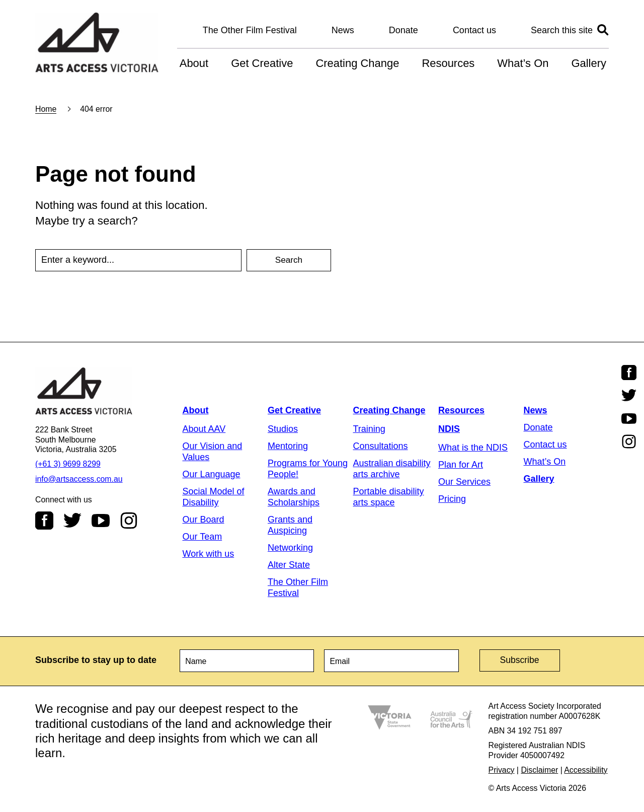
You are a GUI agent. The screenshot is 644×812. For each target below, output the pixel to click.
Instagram (129, 521)
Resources (448, 63)
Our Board (204, 520)
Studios (283, 429)
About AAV (204, 429)
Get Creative (262, 63)
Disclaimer (539, 768)
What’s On (523, 63)
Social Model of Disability (214, 497)
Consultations (381, 446)
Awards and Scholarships (294, 497)
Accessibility (586, 768)
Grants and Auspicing (290, 525)
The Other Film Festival (250, 30)
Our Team (203, 537)
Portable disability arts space (389, 497)
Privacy (502, 768)
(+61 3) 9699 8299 (68, 464)
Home (46, 109)
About (194, 63)
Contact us (474, 30)
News (343, 30)
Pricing (452, 499)
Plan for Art (461, 465)
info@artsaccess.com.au (79, 479)
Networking (290, 548)
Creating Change (357, 63)
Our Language (212, 474)
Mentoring (288, 446)
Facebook (44, 521)
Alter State (289, 565)
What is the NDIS (473, 448)
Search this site (562, 30)
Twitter (72, 521)
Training (369, 429)
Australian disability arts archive (392, 469)
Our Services (464, 482)
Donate (404, 30)
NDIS (449, 429)
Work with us (209, 554)
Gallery (589, 63)
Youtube (101, 521)
